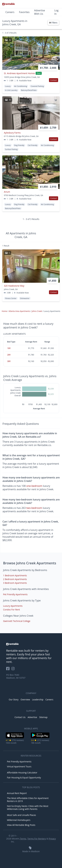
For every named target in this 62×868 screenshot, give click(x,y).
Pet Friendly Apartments (15, 594)
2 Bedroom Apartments (15, 579)
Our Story (14, 700)
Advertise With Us (40, 12)
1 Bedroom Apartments (15, 575)
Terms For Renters (37, 839)
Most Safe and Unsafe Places (21, 815)
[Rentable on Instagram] (14, 670)
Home (5, 311)
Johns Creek (37, 311)
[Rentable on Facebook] (9, 670)
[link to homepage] (31, 644)
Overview (25, 700)
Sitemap (43, 717)
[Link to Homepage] (9, 4)
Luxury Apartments (13, 606)
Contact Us (20, 717)
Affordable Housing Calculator (22, 773)
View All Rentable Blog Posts (21, 825)
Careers (10, 12)
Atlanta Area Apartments (20, 311)
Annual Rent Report (17, 793)
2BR (9, 355)
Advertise (32, 717)
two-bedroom (34, 508)
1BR (9, 348)
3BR (9, 361)
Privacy (52, 839)
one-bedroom (34, 486)
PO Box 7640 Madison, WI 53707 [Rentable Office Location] (16, 676)
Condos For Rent (11, 610)
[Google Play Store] (40, 738)
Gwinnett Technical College (17, 621)
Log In (56, 12)
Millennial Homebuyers (19, 820)
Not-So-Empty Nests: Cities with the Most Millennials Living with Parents (28, 808)
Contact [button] (54, 80)
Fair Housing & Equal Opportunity (24, 778)
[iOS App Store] (15, 738)
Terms (23, 839)
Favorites (24, 12)
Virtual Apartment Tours (19, 766)
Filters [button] (53, 23)
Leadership (38, 700)
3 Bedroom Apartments (15, 583)
